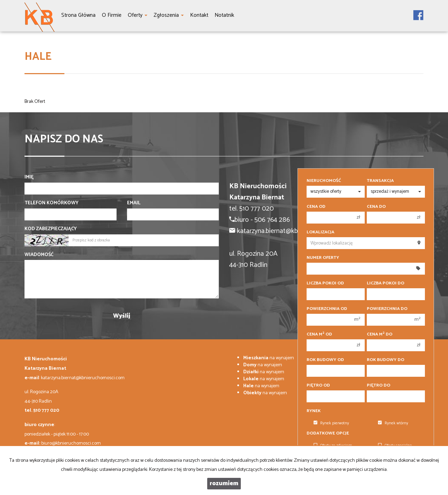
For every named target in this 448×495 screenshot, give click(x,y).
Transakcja (380, 181)
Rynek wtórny (393, 423)
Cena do (376, 207)
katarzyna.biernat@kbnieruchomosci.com (83, 378)
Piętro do (379, 386)
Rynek (314, 411)
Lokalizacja (320, 232)
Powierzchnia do (387, 309)
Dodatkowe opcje (328, 433)
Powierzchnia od (327, 309)
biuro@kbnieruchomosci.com (71, 443)
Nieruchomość (324, 181)
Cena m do (380, 334)
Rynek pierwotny (331, 423)
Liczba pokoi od (325, 283)
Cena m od (319, 334)
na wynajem (269, 358)
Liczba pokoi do (386, 283)
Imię (29, 177)
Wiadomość (39, 255)
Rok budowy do (386, 360)
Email (134, 203)
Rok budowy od (325, 360)
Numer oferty (323, 258)
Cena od (316, 207)
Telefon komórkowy (51, 203)
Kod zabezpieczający (51, 229)
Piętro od (318, 386)
